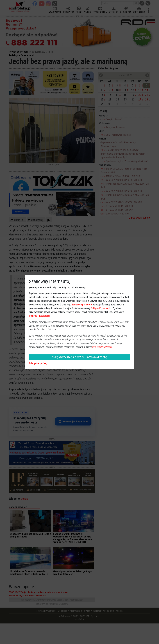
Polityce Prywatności (101, 308)
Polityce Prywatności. (102, 347)
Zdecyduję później (38, 363)
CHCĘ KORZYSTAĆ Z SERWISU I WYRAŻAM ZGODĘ (79, 357)
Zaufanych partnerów (82, 305)
